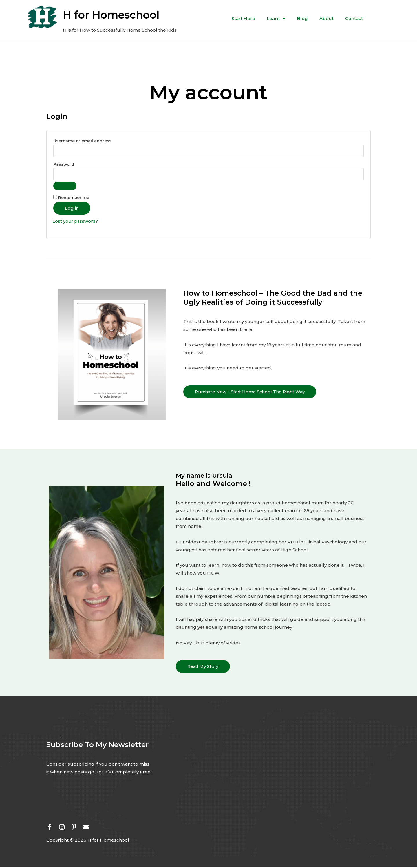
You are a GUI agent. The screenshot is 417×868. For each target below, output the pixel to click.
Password (75, 164)
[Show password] (65, 187)
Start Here (243, 18)
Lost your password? (76, 222)
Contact (354, 18)
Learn (276, 19)
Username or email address (93, 140)
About (327, 18)
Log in (72, 209)
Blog (302, 18)
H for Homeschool (111, 15)
